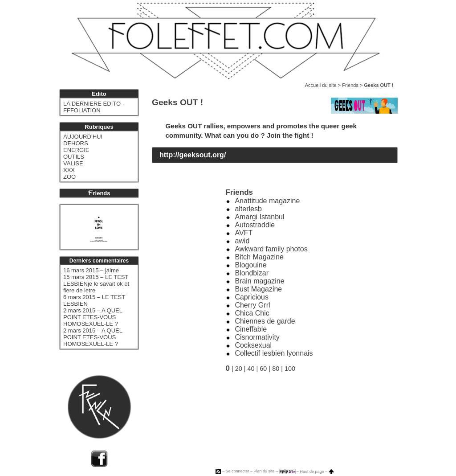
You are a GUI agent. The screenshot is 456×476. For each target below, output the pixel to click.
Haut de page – (317, 472)
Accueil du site (321, 85)
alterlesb (248, 209)
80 (276, 369)
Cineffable (251, 329)
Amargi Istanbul (259, 217)
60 (263, 369)
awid (242, 241)
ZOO (69, 177)
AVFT (244, 233)
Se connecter (237, 472)
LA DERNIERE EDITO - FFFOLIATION (94, 107)
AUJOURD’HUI (83, 137)
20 (239, 369)
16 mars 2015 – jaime (91, 270)
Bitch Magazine (259, 257)
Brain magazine (259, 281)
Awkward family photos (271, 249)
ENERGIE (76, 150)
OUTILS (74, 157)
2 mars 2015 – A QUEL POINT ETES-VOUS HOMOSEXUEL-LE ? (93, 317)
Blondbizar (252, 273)
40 (251, 369)
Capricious (252, 297)
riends (99, 193)
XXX (69, 170)
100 (290, 369)
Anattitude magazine (267, 201)
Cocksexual (253, 345)
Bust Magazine (258, 289)
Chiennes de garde (265, 321)
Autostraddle (255, 225)
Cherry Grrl (252, 305)
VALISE (73, 163)
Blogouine (250, 265)
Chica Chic (252, 313)
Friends (350, 85)
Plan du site (264, 472)
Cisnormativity (257, 337)
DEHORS (76, 143)
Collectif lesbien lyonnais (274, 353)
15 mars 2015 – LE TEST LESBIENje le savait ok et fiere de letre (96, 284)
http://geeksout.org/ (193, 155)
